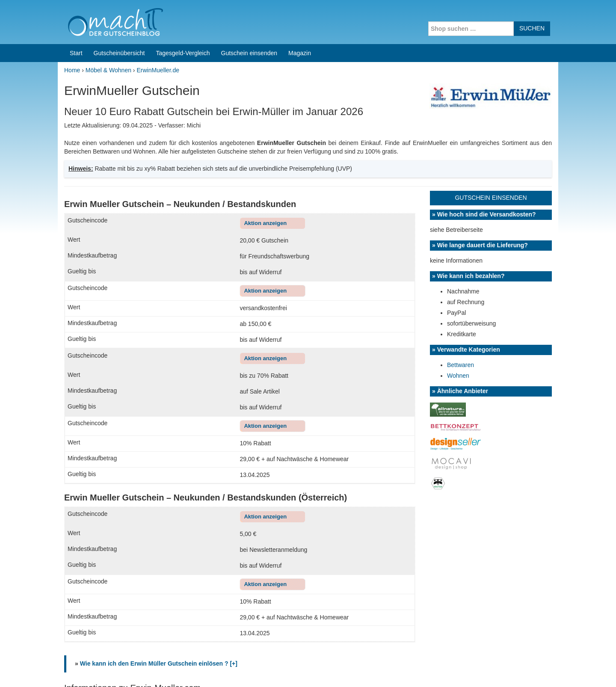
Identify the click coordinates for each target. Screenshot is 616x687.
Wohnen (458, 185)
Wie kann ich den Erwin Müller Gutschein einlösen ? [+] (159, 473)
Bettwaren (461, 174)
